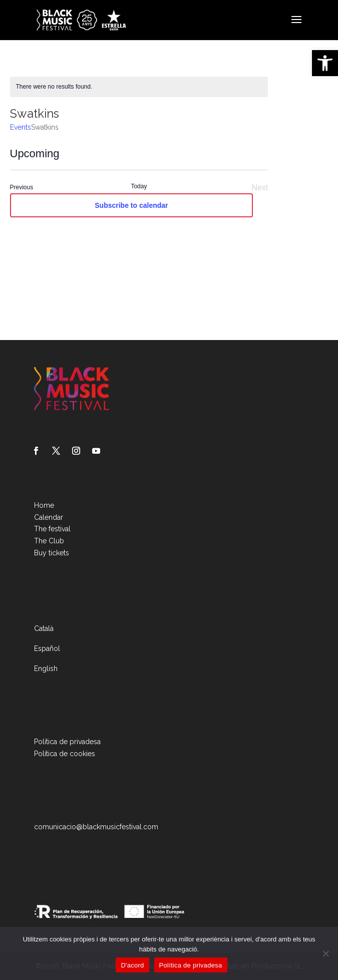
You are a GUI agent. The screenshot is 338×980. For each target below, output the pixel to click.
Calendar (49, 517)
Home (44, 505)
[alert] (139, 87)
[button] (325, 63)
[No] (325, 953)
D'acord (132, 965)
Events (21, 127)
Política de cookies (65, 754)
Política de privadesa (67, 742)
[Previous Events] (22, 188)
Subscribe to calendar (131, 205)
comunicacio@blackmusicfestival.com (96, 827)
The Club (49, 541)
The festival (52, 529)
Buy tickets (52, 553)
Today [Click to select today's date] (139, 186)
